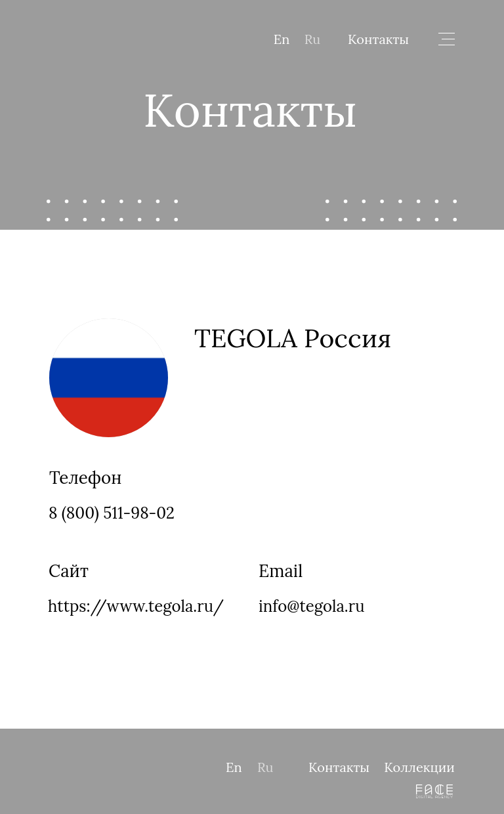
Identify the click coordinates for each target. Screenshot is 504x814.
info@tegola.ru (311, 606)
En (282, 39)
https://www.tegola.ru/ (136, 606)
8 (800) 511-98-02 (112, 513)
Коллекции (419, 767)
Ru (313, 39)
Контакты (378, 39)
